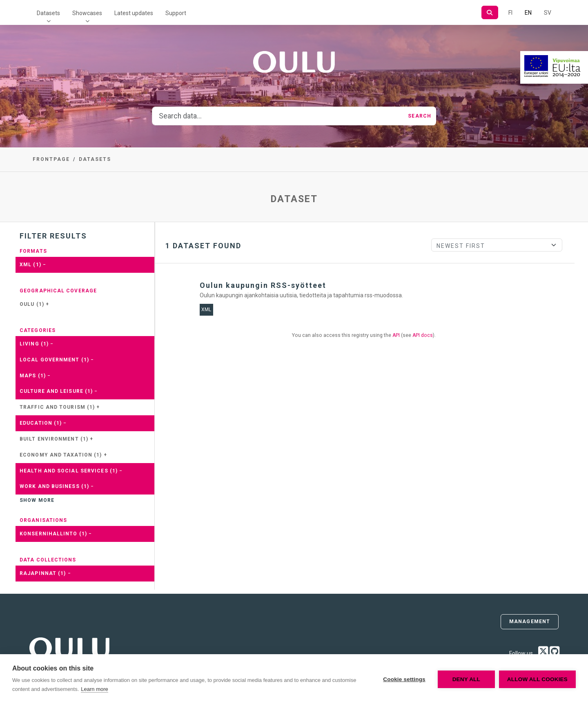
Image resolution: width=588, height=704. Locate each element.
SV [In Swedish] (548, 13)
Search (420, 116)
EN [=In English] (528, 13)
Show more (37, 500)
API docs (423, 335)
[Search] (490, 12)
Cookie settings (404, 679)
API (396, 335)
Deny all (466, 679)
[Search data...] (278, 116)
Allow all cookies (537, 679)
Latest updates (134, 13)
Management (530, 622)
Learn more (94, 689)
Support (176, 13)
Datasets (48, 13)
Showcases (87, 13)
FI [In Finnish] (510, 13)
